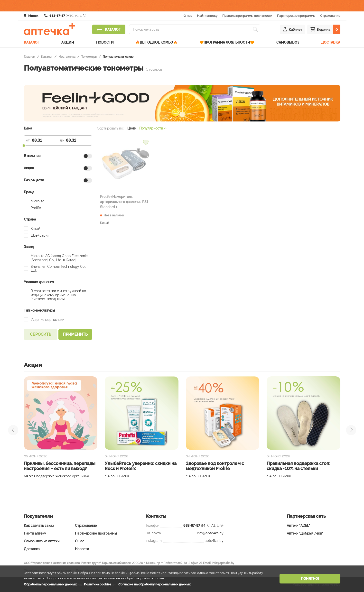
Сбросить (41, 334)
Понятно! (310, 579)
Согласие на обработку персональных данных (154, 584)
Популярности (153, 128)
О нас (188, 16)
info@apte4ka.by (210, 533)
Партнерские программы (296, 16)
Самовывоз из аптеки (42, 541)
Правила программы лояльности (247, 16)
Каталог (32, 42)
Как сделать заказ (39, 526)
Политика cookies (98, 584)
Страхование (330, 16)
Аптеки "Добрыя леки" (305, 533)
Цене (131, 128)
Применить (75, 334)
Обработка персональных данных (50, 584)
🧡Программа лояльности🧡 (227, 42)
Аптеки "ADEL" (298, 526)
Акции (68, 42)
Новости (105, 42)
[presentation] (13, 430)
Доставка (331, 42)
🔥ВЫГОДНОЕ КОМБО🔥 (156, 42)
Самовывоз (288, 42)
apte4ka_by (214, 541)
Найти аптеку (207, 16)
